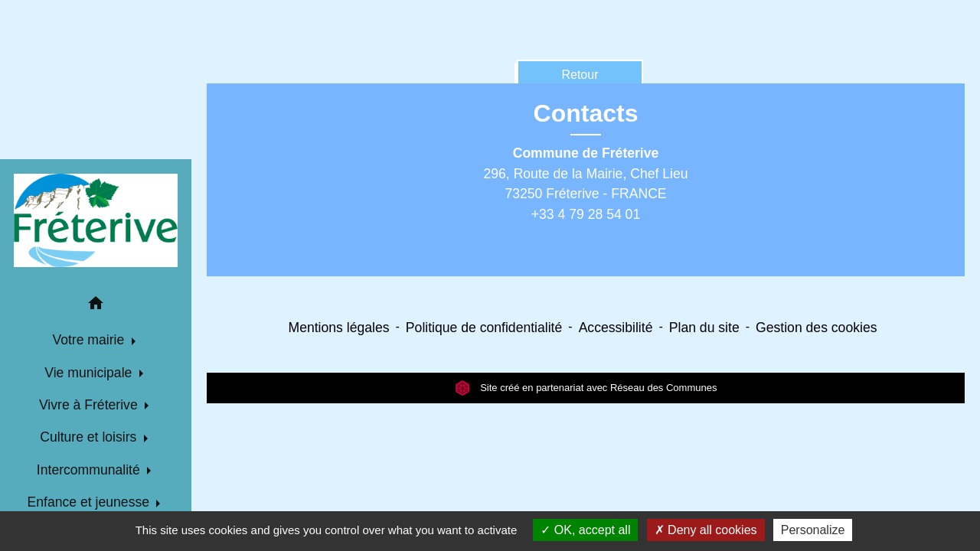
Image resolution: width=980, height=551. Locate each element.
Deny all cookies (706, 530)
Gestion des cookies (816, 328)
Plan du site (704, 328)
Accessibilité (616, 328)
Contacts (586, 113)
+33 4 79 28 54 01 (586, 214)
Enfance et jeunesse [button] (90, 502)
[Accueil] (96, 220)
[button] (96, 306)
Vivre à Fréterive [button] (90, 405)
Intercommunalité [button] (90, 470)
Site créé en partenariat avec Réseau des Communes (586, 388)
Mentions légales (339, 328)
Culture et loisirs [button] (90, 437)
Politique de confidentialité (484, 328)
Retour (580, 75)
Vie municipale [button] (90, 373)
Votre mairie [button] (90, 340)
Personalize (813, 530)
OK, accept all (585, 530)
